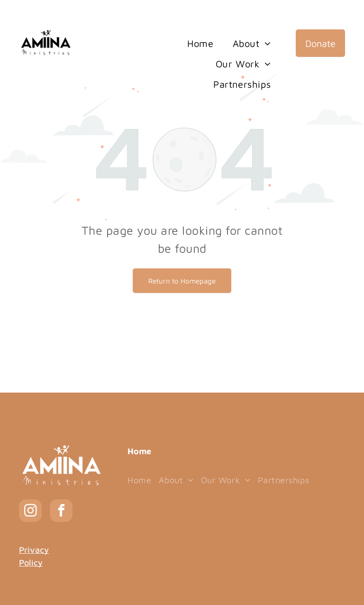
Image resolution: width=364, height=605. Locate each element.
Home (139, 451)
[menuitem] (200, 44)
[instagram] (30, 512)
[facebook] (61, 512)
